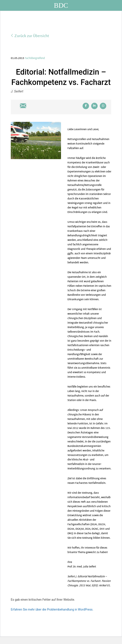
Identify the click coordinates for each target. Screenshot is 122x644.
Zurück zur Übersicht (30, 36)
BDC (61, 5)
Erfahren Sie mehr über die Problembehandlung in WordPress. (52, 609)
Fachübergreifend (35, 58)
